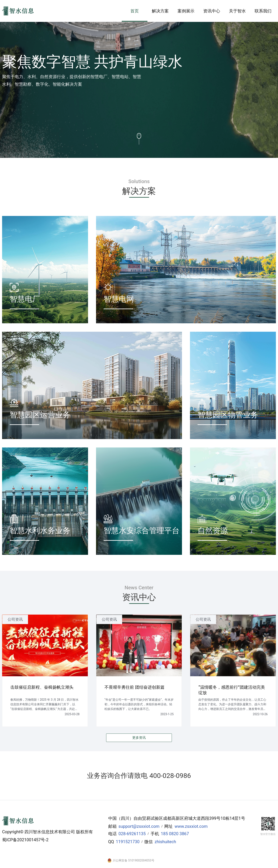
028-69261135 (132, 834)
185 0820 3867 (175, 834)
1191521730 (128, 842)
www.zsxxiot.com (191, 826)
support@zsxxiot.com (139, 826)
